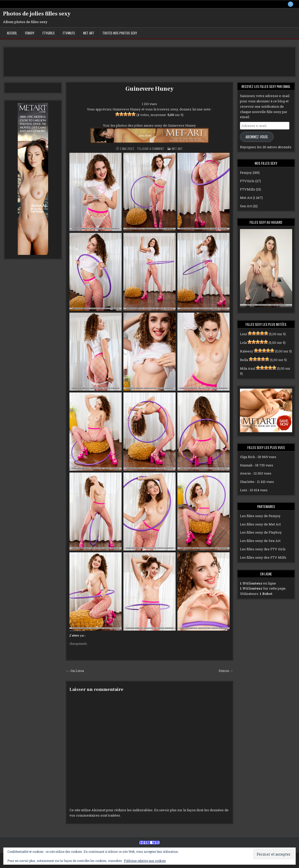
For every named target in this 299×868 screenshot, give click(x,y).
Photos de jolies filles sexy (37, 14)
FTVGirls (49, 33)
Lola (243, 343)
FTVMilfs (69, 33)
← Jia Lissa (75, 671)
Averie (245, 474)
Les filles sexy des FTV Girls (263, 549)
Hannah (246, 465)
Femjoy (30, 33)
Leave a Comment (153, 149)
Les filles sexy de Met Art (260, 524)
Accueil (12, 33)
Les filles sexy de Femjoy (260, 516)
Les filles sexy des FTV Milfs (263, 557)
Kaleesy (247, 351)
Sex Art (246, 206)
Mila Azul (248, 368)
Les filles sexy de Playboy (261, 533)
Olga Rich (247, 457)
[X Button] (290, 4)
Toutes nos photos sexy (120, 33)
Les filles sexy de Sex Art (260, 541)
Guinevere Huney (149, 89)
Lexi (244, 334)
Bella (244, 360)
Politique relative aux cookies (145, 861)
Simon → (226, 671)
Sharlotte (247, 482)
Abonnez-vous (257, 137)
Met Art (89, 33)
